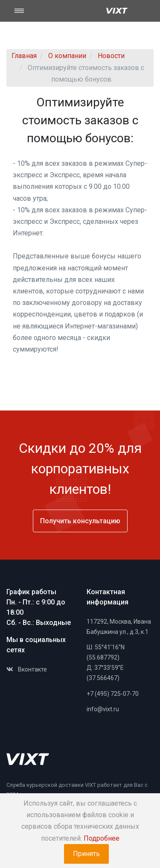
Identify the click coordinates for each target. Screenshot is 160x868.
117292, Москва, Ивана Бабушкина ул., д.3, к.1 (119, 627)
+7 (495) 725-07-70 (113, 694)
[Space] (28, 759)
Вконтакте (27, 669)
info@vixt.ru (103, 709)
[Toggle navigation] (25, 11)
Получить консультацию (80, 521)
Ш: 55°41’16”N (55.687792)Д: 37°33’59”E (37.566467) (106, 662)
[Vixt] (117, 11)
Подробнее (102, 838)
